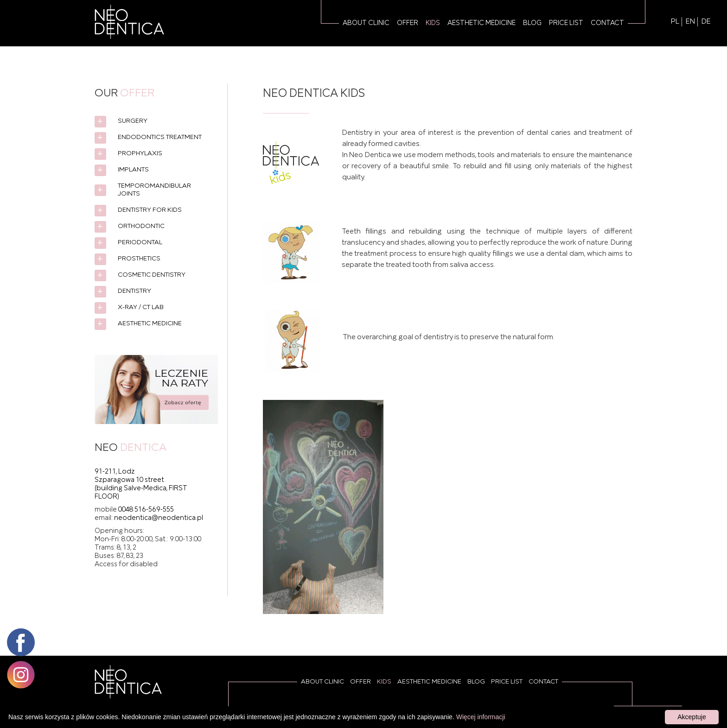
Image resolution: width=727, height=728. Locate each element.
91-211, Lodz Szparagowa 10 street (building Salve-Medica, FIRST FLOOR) (141, 484)
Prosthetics (139, 259)
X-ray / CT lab (141, 307)
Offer (408, 23)
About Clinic (366, 23)
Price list (566, 23)
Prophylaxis (140, 154)
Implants (133, 170)
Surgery (133, 121)
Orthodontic (141, 226)
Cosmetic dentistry (152, 275)
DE (706, 22)
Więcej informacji (481, 717)
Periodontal (140, 243)
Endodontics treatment (160, 137)
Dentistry (134, 291)
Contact (607, 23)
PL (675, 22)
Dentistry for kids (150, 210)
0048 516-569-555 (146, 510)
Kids (433, 23)
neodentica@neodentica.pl (159, 518)
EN (690, 22)
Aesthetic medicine (481, 23)
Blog (532, 23)
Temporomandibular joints (154, 190)
